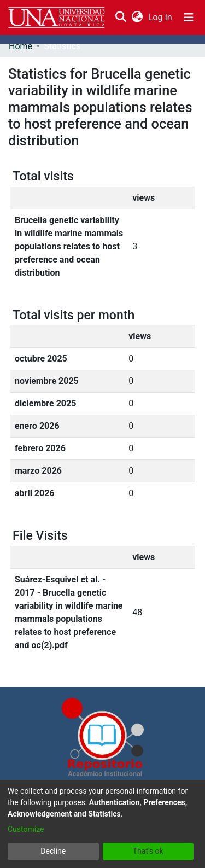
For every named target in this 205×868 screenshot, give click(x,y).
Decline (53, 851)
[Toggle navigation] (189, 18)
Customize (26, 829)
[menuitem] (137, 18)
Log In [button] (161, 17)
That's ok (148, 851)
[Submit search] (121, 18)
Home (20, 46)
